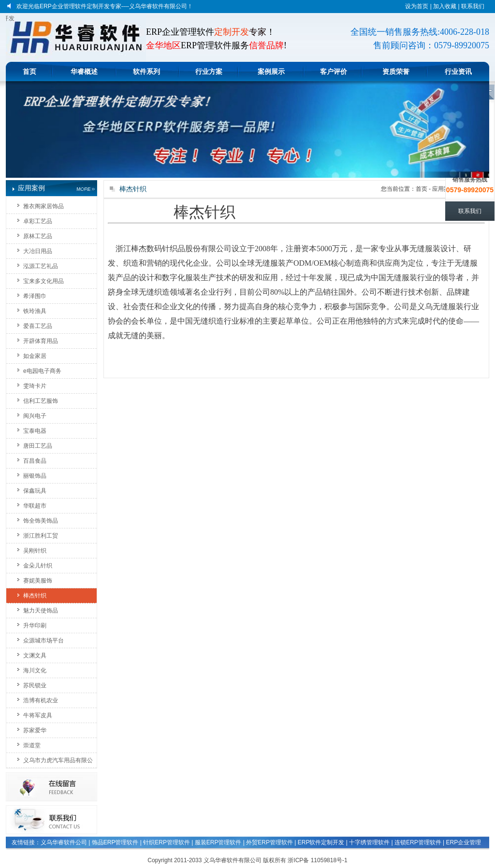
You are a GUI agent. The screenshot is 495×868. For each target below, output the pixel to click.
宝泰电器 (35, 431)
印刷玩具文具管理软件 (57, 854)
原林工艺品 (38, 236)
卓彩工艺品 (38, 221)
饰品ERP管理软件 (115, 842)
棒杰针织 (35, 596)
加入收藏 (445, 6)
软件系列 (146, 71)
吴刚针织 (35, 551)
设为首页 (417, 6)
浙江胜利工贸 (41, 536)
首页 (29, 71)
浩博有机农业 (41, 700)
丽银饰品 (35, 476)
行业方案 (209, 71)
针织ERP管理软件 (167, 842)
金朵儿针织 (38, 566)
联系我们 (473, 6)
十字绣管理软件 (369, 842)
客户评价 (334, 71)
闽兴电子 (35, 416)
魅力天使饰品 (41, 611)
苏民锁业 (35, 685)
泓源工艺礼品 (41, 266)
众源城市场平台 (44, 640)
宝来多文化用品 (44, 281)
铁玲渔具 (35, 311)
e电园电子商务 (42, 371)
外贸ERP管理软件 (269, 842)
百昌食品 (35, 461)
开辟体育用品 (41, 341)
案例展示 (271, 71)
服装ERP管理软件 (218, 842)
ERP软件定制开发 (321, 842)
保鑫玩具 (35, 491)
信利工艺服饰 (41, 401)
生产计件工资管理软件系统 (393, 854)
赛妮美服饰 (38, 581)
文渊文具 (35, 655)
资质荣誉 (396, 71)
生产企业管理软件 (114, 854)
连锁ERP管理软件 (418, 842)
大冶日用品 (38, 251)
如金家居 (35, 356)
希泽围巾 (35, 296)
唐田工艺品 (38, 446)
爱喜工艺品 (38, 326)
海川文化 (35, 670)
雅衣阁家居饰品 (44, 206)
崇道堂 (32, 745)
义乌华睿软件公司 (64, 842)
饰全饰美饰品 (41, 521)
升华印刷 (35, 626)
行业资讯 (458, 71)
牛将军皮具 (38, 715)
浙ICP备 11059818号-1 (317, 860)
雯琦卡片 (35, 386)
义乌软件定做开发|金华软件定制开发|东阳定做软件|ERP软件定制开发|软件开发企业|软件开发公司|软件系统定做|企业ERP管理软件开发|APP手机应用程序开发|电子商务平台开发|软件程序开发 (10, 18)
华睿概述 (84, 71)
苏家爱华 (35, 730)
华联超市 (35, 506)
